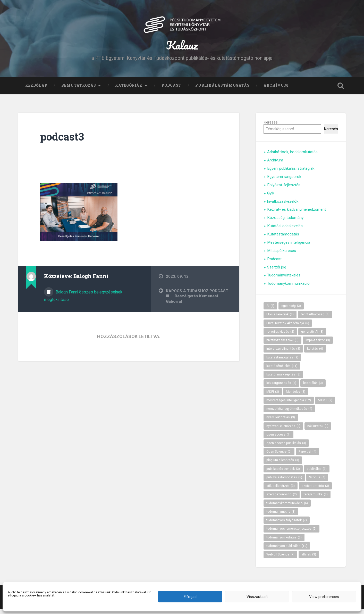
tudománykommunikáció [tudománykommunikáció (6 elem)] (287, 507)
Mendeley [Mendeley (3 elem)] (296, 396)
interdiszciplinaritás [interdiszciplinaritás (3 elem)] (283, 353)
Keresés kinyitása (341, 90)
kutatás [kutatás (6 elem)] (315, 353)
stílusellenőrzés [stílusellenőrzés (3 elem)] (281, 490)
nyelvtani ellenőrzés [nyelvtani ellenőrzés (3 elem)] (283, 430)
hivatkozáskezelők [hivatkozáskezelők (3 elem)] (282, 345)
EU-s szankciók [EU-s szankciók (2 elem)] (280, 319)
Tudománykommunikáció (288, 288)
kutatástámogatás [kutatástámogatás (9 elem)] (282, 362)
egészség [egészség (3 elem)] (291, 310)
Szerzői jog (277, 272)
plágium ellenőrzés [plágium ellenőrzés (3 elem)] (283, 465)
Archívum (276, 90)
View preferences (324, 597)
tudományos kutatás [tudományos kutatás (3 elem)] (284, 542)
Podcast (171, 90)
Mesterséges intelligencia (289, 247)
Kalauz (182, 47)
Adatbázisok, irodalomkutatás (292, 157)
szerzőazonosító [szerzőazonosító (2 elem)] (282, 499)
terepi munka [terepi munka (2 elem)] (316, 499)
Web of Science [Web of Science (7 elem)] (280, 559)
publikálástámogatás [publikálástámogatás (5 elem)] (284, 482)
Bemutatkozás (79, 90)
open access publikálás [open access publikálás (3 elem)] (286, 448)
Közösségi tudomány (285, 222)
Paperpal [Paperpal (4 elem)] (307, 456)
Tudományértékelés (284, 280)
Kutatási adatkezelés (285, 231)
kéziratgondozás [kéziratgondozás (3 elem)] (281, 388)
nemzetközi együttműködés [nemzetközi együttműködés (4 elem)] (289, 413)
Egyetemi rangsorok (284, 181)
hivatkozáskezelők (283, 206)
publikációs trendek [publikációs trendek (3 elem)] (283, 473)
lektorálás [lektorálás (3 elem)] (313, 388)
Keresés (271, 127)
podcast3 (62, 141)
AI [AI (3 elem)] (270, 310)
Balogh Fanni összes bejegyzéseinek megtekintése (83, 300)
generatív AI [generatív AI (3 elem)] (312, 336)
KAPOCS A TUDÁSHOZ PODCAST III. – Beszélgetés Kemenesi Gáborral (197, 301)
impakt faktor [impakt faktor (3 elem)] (318, 345)
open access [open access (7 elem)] (278, 439)
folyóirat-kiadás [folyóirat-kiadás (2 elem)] (280, 336)
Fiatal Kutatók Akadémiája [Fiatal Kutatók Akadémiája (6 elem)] (288, 328)
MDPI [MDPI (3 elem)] (273, 396)
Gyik (271, 198)
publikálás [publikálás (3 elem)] (317, 473)
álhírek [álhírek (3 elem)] (309, 559)
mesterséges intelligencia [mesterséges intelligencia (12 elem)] (289, 405)
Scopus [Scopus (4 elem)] (317, 482)
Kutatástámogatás (283, 239)
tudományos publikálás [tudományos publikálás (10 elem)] (287, 551)
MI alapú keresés (282, 255)
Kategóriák (129, 90)
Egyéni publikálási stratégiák (291, 173)
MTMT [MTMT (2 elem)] (325, 405)
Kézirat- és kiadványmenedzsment (297, 214)
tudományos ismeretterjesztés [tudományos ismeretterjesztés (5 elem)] (291, 533)
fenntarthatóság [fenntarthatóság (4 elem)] (315, 319)
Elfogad (190, 597)
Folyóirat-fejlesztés (284, 190)
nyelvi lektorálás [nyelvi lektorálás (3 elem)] (281, 422)
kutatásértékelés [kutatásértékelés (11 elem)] (282, 371)
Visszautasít (257, 597)
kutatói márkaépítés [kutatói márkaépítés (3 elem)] (283, 379)
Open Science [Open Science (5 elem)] (279, 456)
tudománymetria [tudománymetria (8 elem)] (281, 516)
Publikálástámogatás (222, 90)
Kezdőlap (36, 90)
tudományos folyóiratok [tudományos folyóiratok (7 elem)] (287, 525)
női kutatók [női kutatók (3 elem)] (318, 430)
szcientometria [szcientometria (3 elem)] (315, 490)
